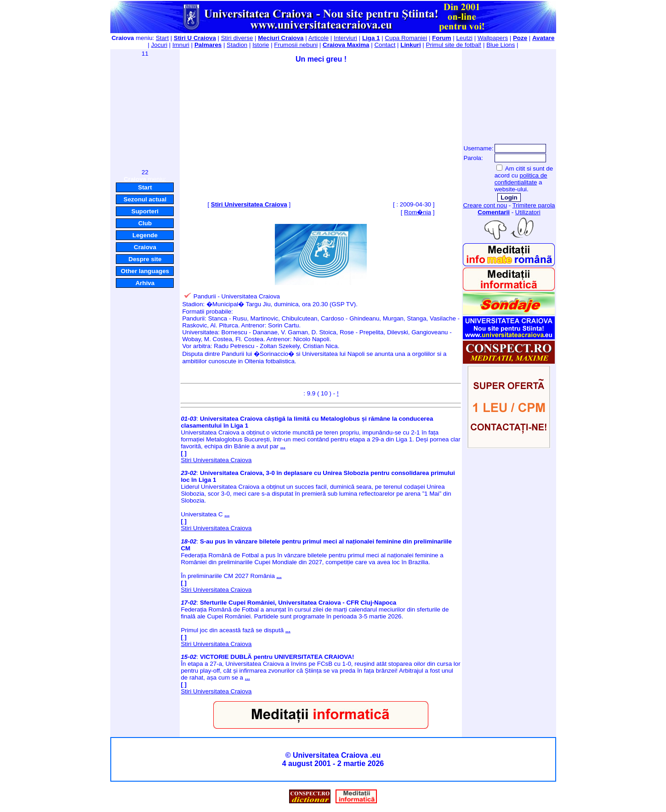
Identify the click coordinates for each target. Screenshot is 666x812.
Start (162, 38)
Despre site (145, 259)
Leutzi (464, 38)
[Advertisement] (145, 112)
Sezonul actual (145, 199)
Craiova (145, 247)
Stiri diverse (237, 38)
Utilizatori (528, 212)
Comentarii (494, 212)
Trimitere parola (534, 205)
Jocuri (159, 45)
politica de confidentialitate (521, 179)
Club (145, 223)
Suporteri (145, 211)
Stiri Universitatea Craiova (249, 204)
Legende (145, 235)
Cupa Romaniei (406, 38)
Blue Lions (501, 45)
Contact (385, 45)
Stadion (237, 45)
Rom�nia (418, 212)
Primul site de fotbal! (454, 45)
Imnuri (181, 45)
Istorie (261, 45)
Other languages (145, 271)
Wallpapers (493, 38)
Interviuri (345, 38)
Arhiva (145, 283)
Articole (319, 38)
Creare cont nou (485, 205)
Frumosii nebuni (296, 45)
